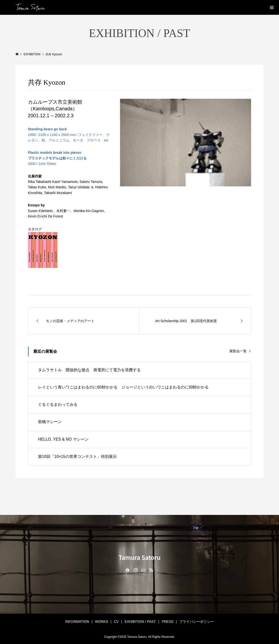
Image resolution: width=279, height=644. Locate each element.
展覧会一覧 (238, 351)
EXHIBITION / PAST (140, 622)
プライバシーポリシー (197, 622)
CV (116, 622)
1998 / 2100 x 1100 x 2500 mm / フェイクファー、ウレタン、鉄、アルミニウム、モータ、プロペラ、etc (69, 135)
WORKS (102, 622)
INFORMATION (77, 622)
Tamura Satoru (139, 557)
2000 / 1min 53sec (57, 158)
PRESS (168, 622)
